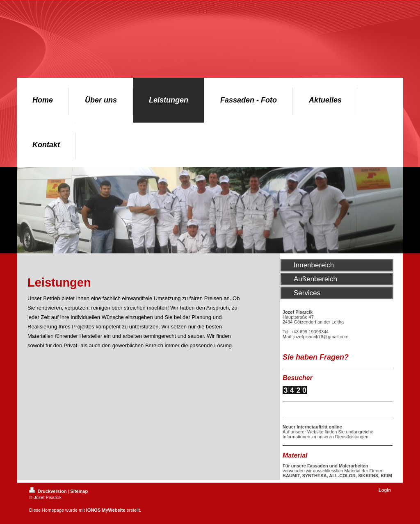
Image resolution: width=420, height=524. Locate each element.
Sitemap (79, 491)
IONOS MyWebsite (106, 510)
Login (385, 490)
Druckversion (48, 491)
